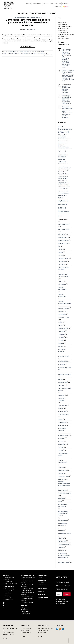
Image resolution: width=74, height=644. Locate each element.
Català (60, 249)
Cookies (41, 591)
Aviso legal (42, 588)
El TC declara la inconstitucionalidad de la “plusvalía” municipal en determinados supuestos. (28, 22)
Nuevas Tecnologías (28, 596)
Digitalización (62, 314)
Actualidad (66, 3)
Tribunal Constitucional (62, 461)
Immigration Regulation (62, 350)
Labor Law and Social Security (64, 389)
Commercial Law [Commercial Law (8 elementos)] (63, 163)
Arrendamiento (63, 237)
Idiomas (60, 346)
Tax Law (39, 17)
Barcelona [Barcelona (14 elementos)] (62, 158)
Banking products (63, 240)
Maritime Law (62, 411)
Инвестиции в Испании (65, 493)
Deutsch (61, 311)
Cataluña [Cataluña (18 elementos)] (62, 161)
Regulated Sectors (64, 435)
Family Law (61, 334)
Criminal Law (62, 284)
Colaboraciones (9, 599)
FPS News (61, 337)
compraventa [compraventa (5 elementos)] (61, 169)
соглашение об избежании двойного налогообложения (64, 555)
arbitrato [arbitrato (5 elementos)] (69, 150)
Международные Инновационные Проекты (63, 513)
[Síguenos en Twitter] (57, 628)
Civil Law (61, 255)
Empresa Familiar (27, 590)
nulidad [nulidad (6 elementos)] (60, 186)
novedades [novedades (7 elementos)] (65, 184)
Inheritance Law (63, 361)
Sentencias (61, 438)
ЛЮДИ (60, 501)
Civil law (60, 252)
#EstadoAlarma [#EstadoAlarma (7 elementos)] (62, 136)
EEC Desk (7, 595)
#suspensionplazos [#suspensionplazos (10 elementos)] (64, 140)
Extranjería (61, 331)
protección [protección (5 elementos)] (64, 186)
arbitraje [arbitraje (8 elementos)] (64, 150)
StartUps (61, 441)
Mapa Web (42, 594)
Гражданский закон (63, 476)
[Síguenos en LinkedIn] (63, 628)
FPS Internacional (9, 588)
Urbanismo (61, 473)
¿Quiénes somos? (9, 577)
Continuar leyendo (28, 46)
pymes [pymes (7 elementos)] (68, 186)
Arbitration (61, 234)
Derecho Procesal (64, 308)
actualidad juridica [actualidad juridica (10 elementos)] (63, 148)
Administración (26, 611)
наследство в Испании (64, 533)
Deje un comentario (48, 54)
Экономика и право (64, 562)
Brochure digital (9, 581)
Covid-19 (61, 281)
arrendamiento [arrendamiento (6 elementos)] (62, 152)
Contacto (58, 6)
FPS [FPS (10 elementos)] (66, 180)
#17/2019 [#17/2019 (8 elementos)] (60, 126)
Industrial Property (64, 356)
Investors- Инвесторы (65, 374)
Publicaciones (62, 422)
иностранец (61, 498)
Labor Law (61, 385)
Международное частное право (63, 505)
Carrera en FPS (26, 613)
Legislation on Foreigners (62, 399)
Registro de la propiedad (62, 429)
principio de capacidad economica (38, 53)
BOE (59, 246)
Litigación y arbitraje (28, 588)
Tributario (61, 467)
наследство (61, 530)
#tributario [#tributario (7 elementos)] (61, 144)
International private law (64, 368)
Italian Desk (8, 592)
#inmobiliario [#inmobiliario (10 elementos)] (62, 138)
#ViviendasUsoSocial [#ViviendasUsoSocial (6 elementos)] (63, 146)
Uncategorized (63, 470)
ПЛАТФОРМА (62, 541)
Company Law (62, 261)
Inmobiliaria (62, 364)
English (60, 322)
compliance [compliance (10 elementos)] (67, 167)
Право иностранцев (64, 544)
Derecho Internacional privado (65, 302)
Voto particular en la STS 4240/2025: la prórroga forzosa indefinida (67, 88)
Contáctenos (43, 584)
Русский (60, 547)
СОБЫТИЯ (61, 550)
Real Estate (34, 17)
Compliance (62, 264)
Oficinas (42, 582)
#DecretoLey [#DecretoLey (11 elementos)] (62, 134)
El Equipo (46, 3)
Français (61, 340)
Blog (41, 577)
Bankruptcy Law (63, 243)
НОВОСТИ (61, 538)
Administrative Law (19, 17)
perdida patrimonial (18, 53)
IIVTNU (42, 51)
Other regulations (63, 414)
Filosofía (7, 579)
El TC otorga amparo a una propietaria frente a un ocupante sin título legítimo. (66, 99)
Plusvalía (26, 53)
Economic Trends (63, 317)
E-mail (5, 638)
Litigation (61, 408)
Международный (63, 520)
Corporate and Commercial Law (63, 275)
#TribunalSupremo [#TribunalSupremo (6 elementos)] (63, 142)
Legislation (61, 395)
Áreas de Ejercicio (55, 3)
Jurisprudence (62, 382)
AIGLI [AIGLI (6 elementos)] (70, 148)
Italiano (60, 379)
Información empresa (43, 598)
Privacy (60, 419)
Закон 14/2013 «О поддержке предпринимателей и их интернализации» (64, 482)
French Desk (8, 597)
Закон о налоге (62, 490)
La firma (28, 3)
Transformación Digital (63, 454)
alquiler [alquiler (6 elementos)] (60, 150)
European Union (63, 328)
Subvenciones (62, 444)
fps (35, 29)
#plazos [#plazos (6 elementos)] (68, 138)
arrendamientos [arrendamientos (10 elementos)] (63, 154)
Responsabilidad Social (11, 583)
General (60, 343)
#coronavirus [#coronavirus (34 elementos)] (65, 128)
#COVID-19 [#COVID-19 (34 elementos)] (63, 132)
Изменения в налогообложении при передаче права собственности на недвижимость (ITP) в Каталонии (67, 112)
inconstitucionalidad (8, 53)
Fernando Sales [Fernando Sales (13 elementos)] (63, 173)
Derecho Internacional (62, 295)
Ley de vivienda (63, 405)
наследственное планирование (63, 524)
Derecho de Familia (27, 602)
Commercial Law (63, 258)
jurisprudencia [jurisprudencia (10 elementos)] (62, 182)
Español (28, 17)
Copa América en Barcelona (63, 268)
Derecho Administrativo (62, 288)
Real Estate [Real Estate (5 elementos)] (60, 188)
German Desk (8, 590)
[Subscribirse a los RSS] (60, 628)
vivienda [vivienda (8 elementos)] (67, 193)
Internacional (37, 3)
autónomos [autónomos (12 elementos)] (62, 156)
